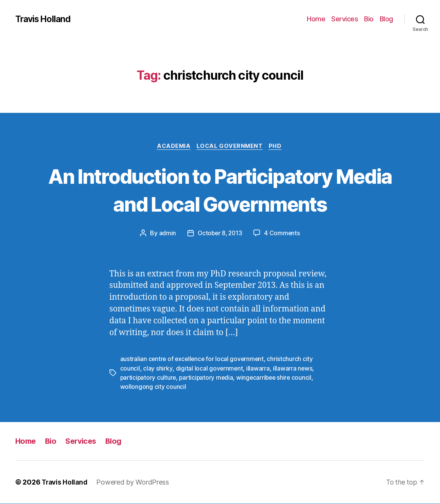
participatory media (208, 378)
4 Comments (283, 234)
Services (345, 19)
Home (316, 19)
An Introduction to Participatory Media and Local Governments (220, 190)
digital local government (210, 369)
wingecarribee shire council (278, 378)
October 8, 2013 (220, 234)
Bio (369, 19)
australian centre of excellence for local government (193, 360)
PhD (278, 147)
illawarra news (293, 369)
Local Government (230, 147)
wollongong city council (153, 387)
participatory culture (149, 378)
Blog (386, 19)
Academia (172, 147)
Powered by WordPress (135, 482)
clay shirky (158, 369)
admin (166, 234)
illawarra (258, 369)
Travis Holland (45, 19)
